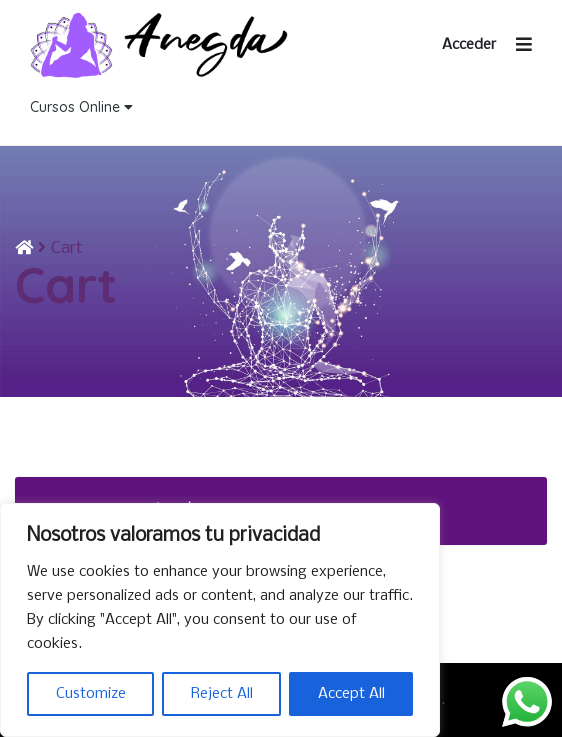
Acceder (469, 45)
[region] (220, 620)
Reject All (222, 694)
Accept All (351, 694)
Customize (91, 694)
